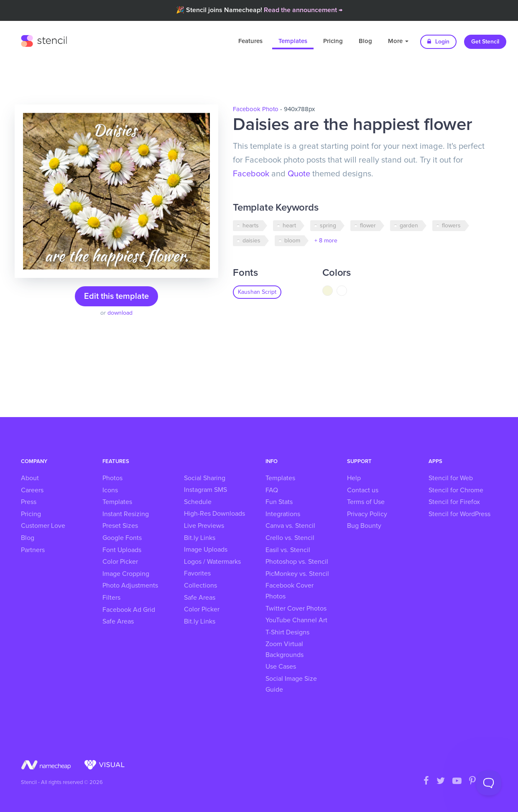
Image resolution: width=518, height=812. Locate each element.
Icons (110, 490)
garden (409, 226)
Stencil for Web (451, 478)
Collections (200, 585)
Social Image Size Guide (291, 684)
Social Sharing (205, 478)
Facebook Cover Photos (290, 591)
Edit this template (116, 296)
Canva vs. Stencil (290, 526)
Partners (33, 550)
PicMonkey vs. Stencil (297, 574)
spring (328, 226)
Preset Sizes (120, 526)
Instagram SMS (205, 490)
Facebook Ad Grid (129, 610)
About (30, 478)
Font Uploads (122, 550)
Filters (111, 598)
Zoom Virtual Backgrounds (285, 649)
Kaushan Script (257, 292)
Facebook (251, 174)
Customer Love (43, 526)
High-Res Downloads (214, 514)
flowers (451, 226)
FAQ (272, 490)
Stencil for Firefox (454, 502)
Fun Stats (279, 502)
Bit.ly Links (200, 538)
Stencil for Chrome (456, 490)
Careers (32, 490)
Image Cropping (126, 574)
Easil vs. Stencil (288, 550)
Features (250, 41)
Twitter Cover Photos (296, 608)
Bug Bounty (364, 526)
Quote (299, 174)
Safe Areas (118, 621)
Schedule (198, 502)
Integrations (283, 514)
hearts (251, 226)
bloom (292, 241)
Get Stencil (485, 42)
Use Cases (281, 667)
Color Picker (120, 562)
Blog (365, 41)
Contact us (363, 490)
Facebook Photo (256, 109)
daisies (251, 241)
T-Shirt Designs (287, 632)
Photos (112, 478)
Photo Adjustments (130, 585)
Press (29, 502)
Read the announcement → (303, 10)
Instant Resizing (126, 514)
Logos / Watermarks (212, 562)
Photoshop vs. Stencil (297, 562)
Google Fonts (122, 538)
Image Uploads (206, 550)
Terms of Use (366, 502)
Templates (293, 41)
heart (289, 226)
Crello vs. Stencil (290, 538)
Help (354, 478)
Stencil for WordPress (459, 514)
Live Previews (204, 526)
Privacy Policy (367, 514)
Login (438, 42)
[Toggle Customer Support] (489, 783)
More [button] (398, 41)
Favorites (197, 573)
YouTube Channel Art (296, 620)
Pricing (333, 41)
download (120, 313)
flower (368, 226)
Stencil (44, 40)
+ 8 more (326, 241)
